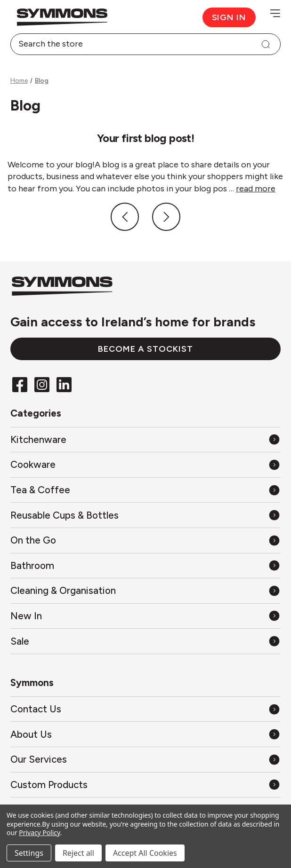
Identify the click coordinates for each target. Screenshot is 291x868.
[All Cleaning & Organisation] (145, 591)
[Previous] (125, 217)
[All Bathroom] (145, 565)
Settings (29, 853)
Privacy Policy (39, 832)
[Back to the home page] (78, 17)
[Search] (266, 44)
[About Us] (145, 734)
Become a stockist (145, 349)
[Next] (166, 217)
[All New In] (145, 616)
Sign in (229, 17)
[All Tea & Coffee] (145, 490)
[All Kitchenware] (145, 439)
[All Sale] (145, 641)
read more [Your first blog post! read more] (256, 189)
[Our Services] (145, 760)
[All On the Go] (145, 541)
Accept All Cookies (145, 853)
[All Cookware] (145, 465)
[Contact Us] (145, 709)
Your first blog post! (145, 138)
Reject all (78, 853)
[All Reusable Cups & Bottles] (145, 515)
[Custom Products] (145, 785)
